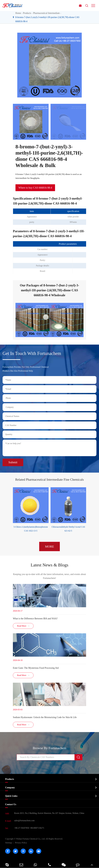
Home (18, 13)
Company (10, 788)
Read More (23, 626)
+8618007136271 (37, 828)
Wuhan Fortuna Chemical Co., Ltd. (34, 839)
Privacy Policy (21, 843)
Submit (13, 462)
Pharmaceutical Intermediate (46, 13)
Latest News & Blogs (49, 565)
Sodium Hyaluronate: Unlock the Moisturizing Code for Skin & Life (45, 717)
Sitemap (9, 843)
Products (27, 13)
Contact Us (11, 804)
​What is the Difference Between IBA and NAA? (35, 619)
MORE (49, 546)
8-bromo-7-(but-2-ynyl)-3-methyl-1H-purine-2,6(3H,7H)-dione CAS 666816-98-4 (47, 19)
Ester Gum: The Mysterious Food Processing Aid (36, 668)
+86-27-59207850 (22, 828)
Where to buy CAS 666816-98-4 (35, 188)
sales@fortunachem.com (24, 821)
